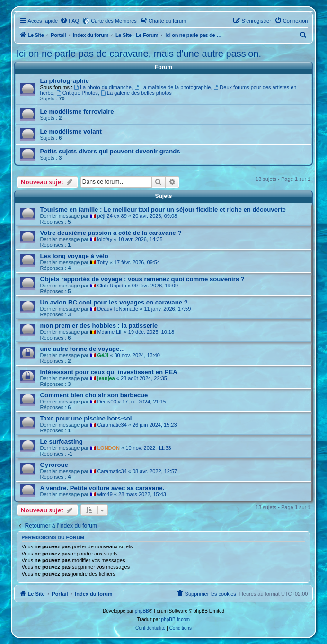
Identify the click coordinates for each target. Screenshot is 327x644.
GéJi (103, 355)
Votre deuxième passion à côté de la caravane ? (111, 233)
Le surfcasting (62, 442)
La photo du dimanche (103, 87)
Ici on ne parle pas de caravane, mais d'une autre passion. (139, 54)
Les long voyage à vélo (74, 256)
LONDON (108, 448)
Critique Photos (77, 93)
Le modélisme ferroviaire (77, 112)
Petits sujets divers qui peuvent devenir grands (110, 151)
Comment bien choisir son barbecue (94, 395)
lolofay (105, 239)
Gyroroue (54, 465)
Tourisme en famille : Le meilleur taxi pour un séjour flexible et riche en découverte (163, 210)
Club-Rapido (111, 286)
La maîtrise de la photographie (172, 87)
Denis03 (106, 402)
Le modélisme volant (71, 131)
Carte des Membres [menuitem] (114, 21)
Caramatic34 (112, 425)
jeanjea (106, 378)
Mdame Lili (110, 332)
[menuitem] (70, 21)
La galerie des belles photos (136, 93)
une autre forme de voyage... (83, 349)
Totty (102, 262)
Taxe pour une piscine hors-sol (86, 418)
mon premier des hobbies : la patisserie (99, 326)
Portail (58, 35)
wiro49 (105, 494)
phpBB (142, 611)
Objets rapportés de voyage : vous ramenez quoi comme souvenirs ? (142, 279)
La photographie (65, 81)
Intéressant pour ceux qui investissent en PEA (109, 372)
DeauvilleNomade (118, 309)
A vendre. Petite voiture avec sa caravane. (102, 488)
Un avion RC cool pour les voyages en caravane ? (114, 302)
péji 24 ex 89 (112, 216)
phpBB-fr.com (176, 620)
